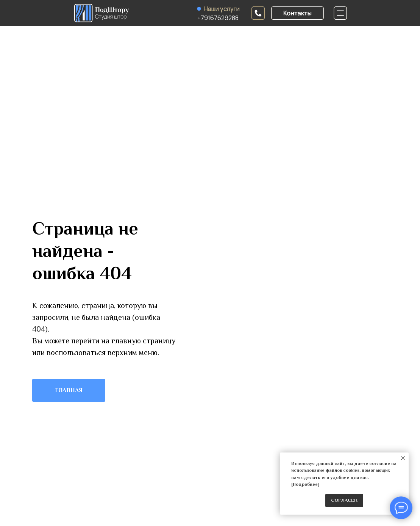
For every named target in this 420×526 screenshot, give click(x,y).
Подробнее (305, 484)
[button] (297, 13)
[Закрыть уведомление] (403, 458)
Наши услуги (222, 9)
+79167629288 (218, 18)
